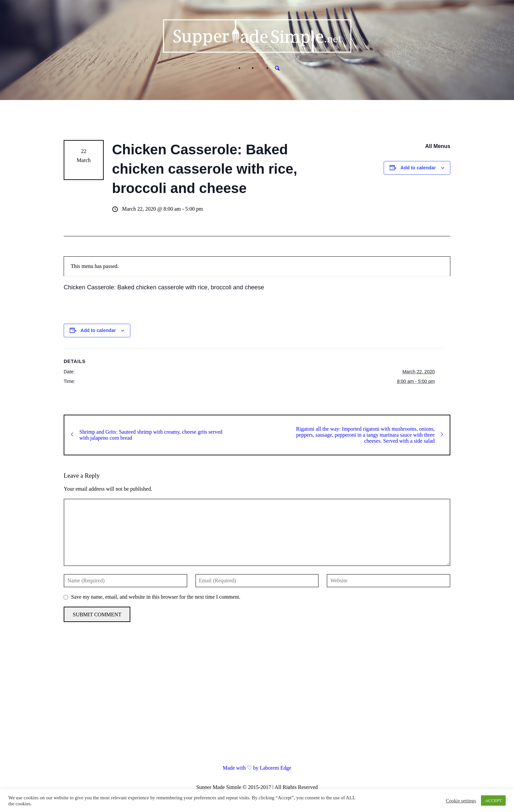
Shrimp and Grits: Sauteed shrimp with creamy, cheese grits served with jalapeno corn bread (147, 435)
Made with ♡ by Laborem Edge (257, 768)
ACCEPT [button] (493, 800)
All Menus (438, 146)
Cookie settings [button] (461, 801)
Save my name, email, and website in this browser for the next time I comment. (156, 597)
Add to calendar (418, 168)
